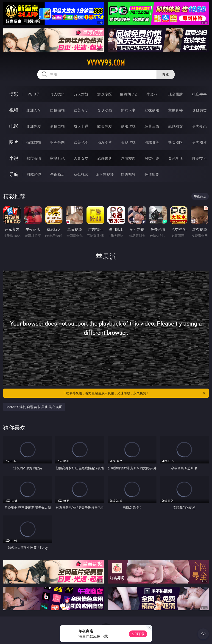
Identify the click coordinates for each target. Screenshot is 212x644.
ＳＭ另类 (199, 110)
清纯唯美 (152, 142)
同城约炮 (34, 174)
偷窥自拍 (34, 142)
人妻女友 (81, 158)
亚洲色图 (57, 142)
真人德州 (57, 94)
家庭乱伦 (57, 158)
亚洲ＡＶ (34, 110)
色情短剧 (152, 174)
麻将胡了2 (128, 94)
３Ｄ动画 (105, 110)
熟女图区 (176, 142)
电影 (14, 126)
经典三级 (152, 126)
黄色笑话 (176, 158)
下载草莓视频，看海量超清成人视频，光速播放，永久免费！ (135, 393)
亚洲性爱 (34, 126)
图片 (14, 142)
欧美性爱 (105, 126)
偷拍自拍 (57, 126)
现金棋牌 (176, 94)
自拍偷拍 (57, 110)
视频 (14, 110)
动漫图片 (105, 142)
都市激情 (34, 158)
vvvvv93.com (106, 63)
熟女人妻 (128, 110)
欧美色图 (81, 142)
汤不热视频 (105, 174)
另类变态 (199, 126)
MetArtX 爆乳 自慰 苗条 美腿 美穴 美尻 (34, 407)
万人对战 (81, 94)
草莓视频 (81, 174)
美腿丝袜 (128, 142)
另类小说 (152, 158)
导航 (14, 174)
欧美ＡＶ (81, 110)
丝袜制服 (152, 110)
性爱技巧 (199, 158)
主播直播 (176, 110)
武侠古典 (105, 158)
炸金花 (152, 94)
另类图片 (199, 142)
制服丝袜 (128, 126)
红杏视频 (128, 174)
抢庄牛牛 (199, 94)
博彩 (14, 94)
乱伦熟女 (176, 126)
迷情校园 (128, 158)
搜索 (166, 74)
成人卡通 (81, 126)
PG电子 (34, 94)
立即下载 (138, 634)
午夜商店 (57, 174)
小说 (14, 158)
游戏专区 (105, 94)
